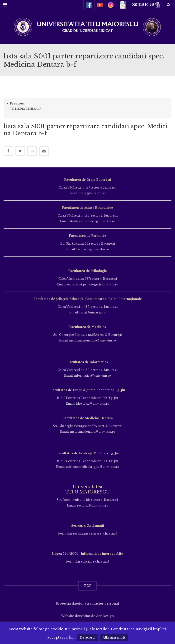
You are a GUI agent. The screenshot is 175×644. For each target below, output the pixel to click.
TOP (87, 586)
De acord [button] (87, 637)
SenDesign (105, 616)
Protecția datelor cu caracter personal (88, 604)
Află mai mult (114, 637)
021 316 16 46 (146, 5)
